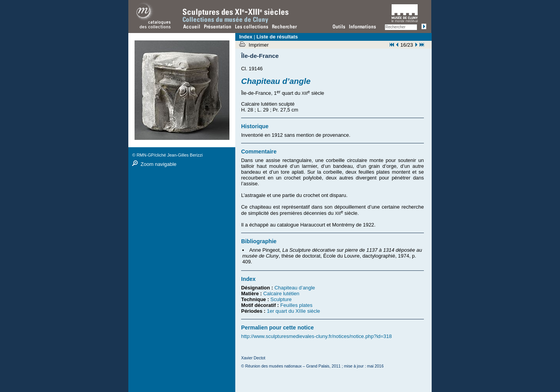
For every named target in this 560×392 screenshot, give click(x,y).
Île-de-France (260, 56)
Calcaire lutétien (281, 294)
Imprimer (260, 45)
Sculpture (281, 299)
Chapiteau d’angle (295, 288)
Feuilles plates (297, 305)
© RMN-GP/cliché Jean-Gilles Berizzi (167, 155)
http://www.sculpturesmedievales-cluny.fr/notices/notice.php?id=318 (316, 336)
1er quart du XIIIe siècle (293, 311)
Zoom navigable (159, 164)
